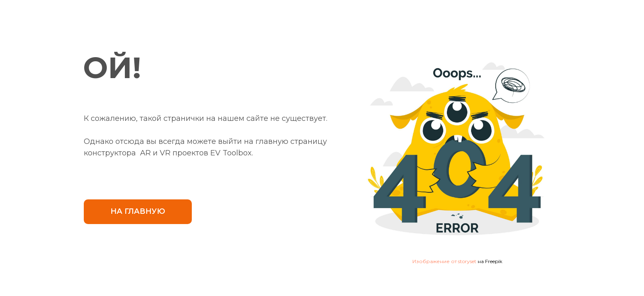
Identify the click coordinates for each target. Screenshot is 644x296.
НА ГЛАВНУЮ (138, 211)
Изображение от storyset (444, 261)
